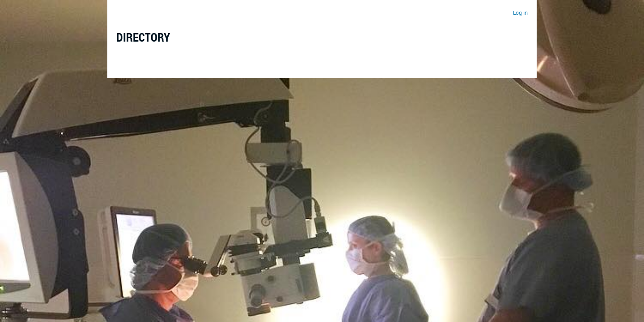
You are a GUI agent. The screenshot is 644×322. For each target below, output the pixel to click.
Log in (520, 13)
